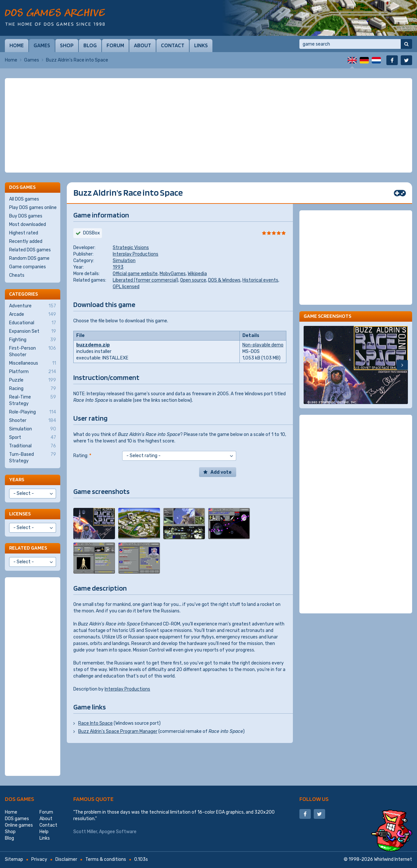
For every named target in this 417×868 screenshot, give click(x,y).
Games (42, 45)
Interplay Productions (136, 254)
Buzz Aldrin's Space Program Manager (118, 731)
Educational (33, 323)
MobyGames (173, 274)
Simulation (124, 261)
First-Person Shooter (33, 351)
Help (44, 832)
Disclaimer (66, 859)
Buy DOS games (26, 216)
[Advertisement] (208, 125)
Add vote (221, 472)
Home (17, 45)
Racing (33, 389)
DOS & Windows (224, 280)
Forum (115, 45)
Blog (90, 45)
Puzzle (33, 380)
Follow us (314, 799)
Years (17, 479)
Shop (67, 45)
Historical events (260, 280)
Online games (19, 825)
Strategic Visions (131, 248)
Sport (33, 438)
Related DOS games (30, 250)
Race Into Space (95, 723)
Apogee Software (118, 832)
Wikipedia (197, 274)
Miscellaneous (33, 363)
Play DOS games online (33, 208)
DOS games (20, 799)
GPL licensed (126, 287)
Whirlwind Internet (393, 859)
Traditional (33, 446)
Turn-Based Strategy (33, 457)
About (143, 45)
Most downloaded (28, 224)
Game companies (28, 267)
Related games (28, 548)
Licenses (20, 514)
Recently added (26, 241)
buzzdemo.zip (93, 345)
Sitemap (14, 859)
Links (201, 45)
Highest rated (24, 233)
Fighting (33, 340)
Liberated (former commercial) (145, 280)
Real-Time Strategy (33, 400)
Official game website (135, 274)
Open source (193, 280)
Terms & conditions (106, 859)
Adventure (33, 306)
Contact (173, 45)
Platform (33, 372)
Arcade (33, 315)
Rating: (82, 456)
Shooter (33, 421)
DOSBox (92, 233)
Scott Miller (85, 832)
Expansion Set (33, 331)
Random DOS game (29, 258)
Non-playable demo (263, 345)
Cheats (17, 275)
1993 (118, 267)
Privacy (39, 859)
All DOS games (24, 199)
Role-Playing (33, 412)
